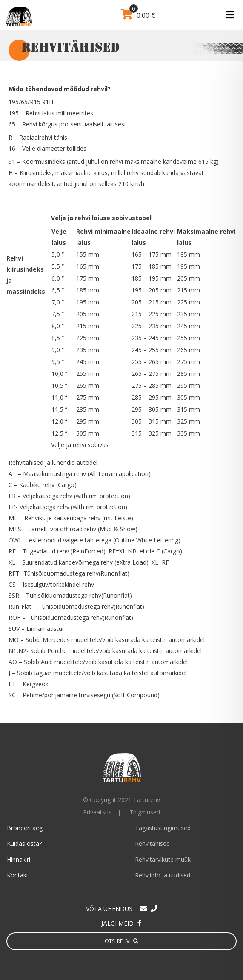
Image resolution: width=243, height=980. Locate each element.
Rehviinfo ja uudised (163, 875)
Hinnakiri (19, 859)
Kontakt (18, 875)
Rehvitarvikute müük (163, 859)
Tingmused (145, 812)
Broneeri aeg (25, 828)
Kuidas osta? (24, 844)
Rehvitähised (152, 844)
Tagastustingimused (163, 828)
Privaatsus (97, 812)
